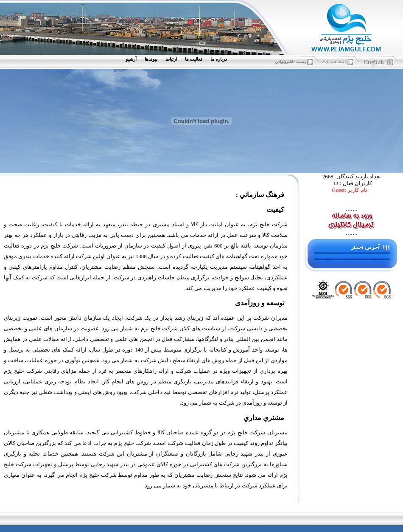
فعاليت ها (194, 59)
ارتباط (171, 59)
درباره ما (219, 59)
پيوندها (151, 59)
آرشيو (131, 59)
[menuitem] (221, 59)
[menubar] (178, 59)
